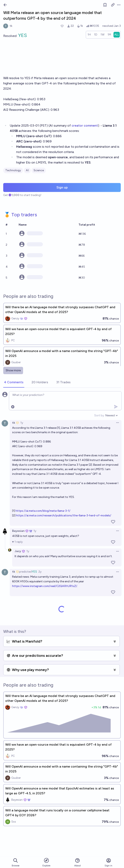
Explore (46, 862)
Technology (13, 170)
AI (27, 170)
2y (40, 572)
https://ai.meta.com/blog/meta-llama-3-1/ (43, 511)
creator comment (85, 125)
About (77, 862)
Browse (16, 862)
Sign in (108, 862)
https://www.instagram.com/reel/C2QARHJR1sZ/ (45, 586)
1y (22, 423)
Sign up (62, 187)
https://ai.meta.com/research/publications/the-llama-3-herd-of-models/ (64, 515)
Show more (13, 370)
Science (39, 170)
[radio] (89, 35)
